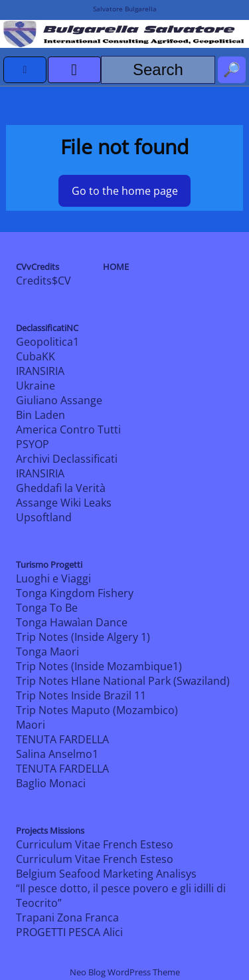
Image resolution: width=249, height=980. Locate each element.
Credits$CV (43, 281)
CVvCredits (38, 267)
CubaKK (36, 356)
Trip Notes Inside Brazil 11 (81, 695)
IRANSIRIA (40, 371)
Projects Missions (50, 830)
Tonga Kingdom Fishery (75, 593)
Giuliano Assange (59, 400)
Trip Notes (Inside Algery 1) (83, 637)
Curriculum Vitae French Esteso (95, 844)
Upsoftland (44, 517)
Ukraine (36, 386)
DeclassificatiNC (47, 328)
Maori (31, 725)
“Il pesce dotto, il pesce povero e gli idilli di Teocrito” (121, 896)
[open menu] (74, 70)
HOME (116, 267)
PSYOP (33, 444)
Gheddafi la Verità (61, 488)
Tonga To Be (47, 608)
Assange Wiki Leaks (64, 503)
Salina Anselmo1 (57, 754)
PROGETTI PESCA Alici (69, 932)
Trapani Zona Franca (67, 918)
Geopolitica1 (47, 342)
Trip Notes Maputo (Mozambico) (97, 710)
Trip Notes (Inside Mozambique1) (99, 666)
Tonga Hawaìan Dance (72, 622)
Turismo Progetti (49, 564)
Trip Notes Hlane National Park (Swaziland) (123, 681)
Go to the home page (125, 191)
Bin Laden (41, 415)
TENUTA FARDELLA (62, 739)
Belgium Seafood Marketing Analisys (106, 874)
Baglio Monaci (51, 783)
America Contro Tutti (68, 429)
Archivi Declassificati (67, 459)
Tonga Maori (47, 652)
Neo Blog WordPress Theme (125, 972)
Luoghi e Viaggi (53, 578)
